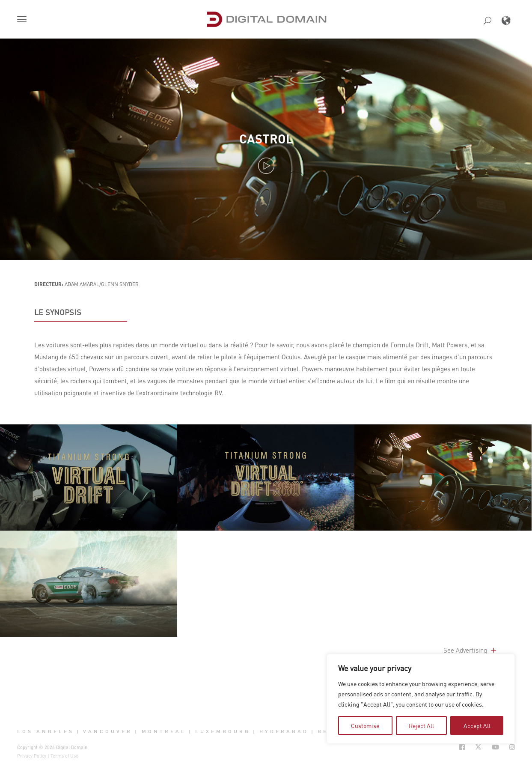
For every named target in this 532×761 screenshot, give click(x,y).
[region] (421, 699)
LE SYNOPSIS (58, 312)
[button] (24, 20)
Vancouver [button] (108, 731)
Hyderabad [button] (284, 731)
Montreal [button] (164, 731)
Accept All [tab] (477, 725)
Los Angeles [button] (46, 731)
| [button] (79, 731)
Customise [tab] (365, 725)
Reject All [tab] (421, 725)
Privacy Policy (32, 756)
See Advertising (471, 650)
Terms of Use (64, 756)
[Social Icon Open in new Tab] (462, 747)
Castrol (266, 139)
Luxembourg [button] (223, 731)
